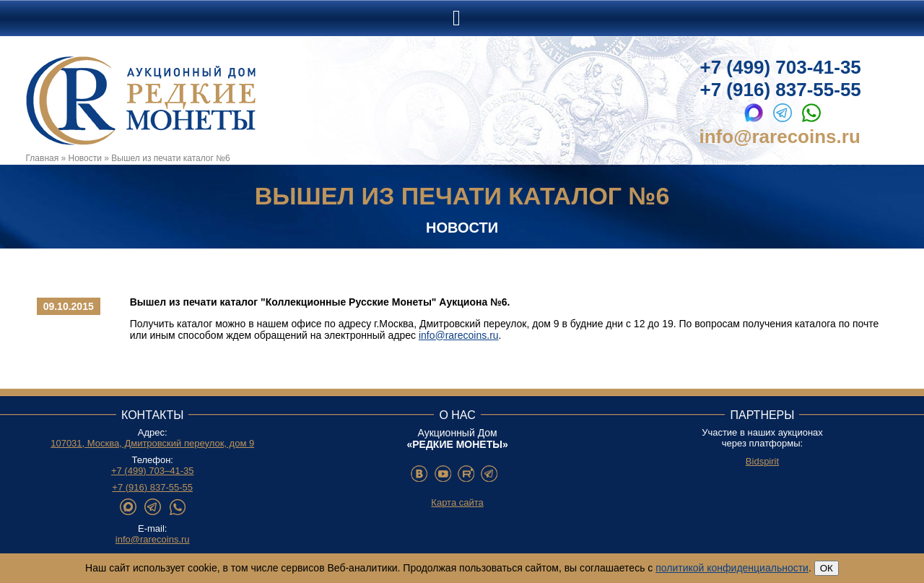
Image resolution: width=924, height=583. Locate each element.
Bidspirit (762, 461)
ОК (827, 568)
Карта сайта (457, 502)
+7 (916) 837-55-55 (781, 90)
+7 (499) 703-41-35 (781, 67)
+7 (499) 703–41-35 (153, 471)
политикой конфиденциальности (732, 568)
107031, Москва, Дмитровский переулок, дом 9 (152, 443)
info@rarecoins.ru (780, 137)
